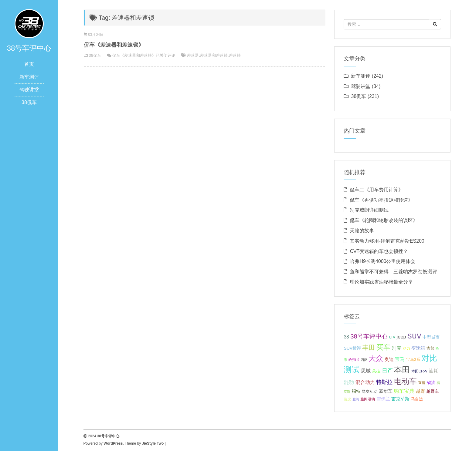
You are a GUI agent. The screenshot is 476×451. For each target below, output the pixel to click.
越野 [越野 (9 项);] (420, 391)
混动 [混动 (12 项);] (349, 382)
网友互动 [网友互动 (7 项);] (369, 391)
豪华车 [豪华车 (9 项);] (386, 391)
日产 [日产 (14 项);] (387, 370)
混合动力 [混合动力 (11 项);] (365, 382)
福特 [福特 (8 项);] (356, 391)
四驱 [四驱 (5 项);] (364, 360)
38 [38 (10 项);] (346, 337)
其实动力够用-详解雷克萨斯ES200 (387, 241)
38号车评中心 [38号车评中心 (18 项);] (369, 336)
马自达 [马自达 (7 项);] (417, 399)
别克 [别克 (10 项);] (396, 348)
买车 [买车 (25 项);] (383, 347)
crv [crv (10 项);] (392, 337)
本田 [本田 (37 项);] (402, 370)
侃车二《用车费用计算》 (376, 190)
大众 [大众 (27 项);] (376, 358)
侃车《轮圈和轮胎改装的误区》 (384, 220)
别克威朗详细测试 (369, 210)
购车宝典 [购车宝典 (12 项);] (404, 391)
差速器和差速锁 (214, 55)
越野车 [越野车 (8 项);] (433, 391)
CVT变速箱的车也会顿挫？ (379, 251)
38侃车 (29, 102)
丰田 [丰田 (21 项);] (369, 348)
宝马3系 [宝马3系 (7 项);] (413, 360)
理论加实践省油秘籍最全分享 (381, 282)
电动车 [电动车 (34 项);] (405, 381)
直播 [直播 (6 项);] (422, 383)
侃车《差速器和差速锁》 (114, 45)
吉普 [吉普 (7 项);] (430, 348)
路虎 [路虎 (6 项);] (347, 399)
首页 (29, 64)
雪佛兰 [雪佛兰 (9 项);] (383, 399)
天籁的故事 (362, 231)
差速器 (193, 55)
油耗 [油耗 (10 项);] (433, 371)
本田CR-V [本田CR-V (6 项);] (419, 371)
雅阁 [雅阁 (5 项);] (356, 399)
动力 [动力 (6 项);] (406, 348)
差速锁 (235, 55)
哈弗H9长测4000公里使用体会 (382, 261)
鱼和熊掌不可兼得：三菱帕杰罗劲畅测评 (393, 272)
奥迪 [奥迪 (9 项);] (389, 359)
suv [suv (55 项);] (414, 335)
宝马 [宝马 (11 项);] (400, 359)
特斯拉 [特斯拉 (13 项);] (384, 382)
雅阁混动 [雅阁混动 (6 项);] (368, 399)
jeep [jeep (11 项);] (401, 337)
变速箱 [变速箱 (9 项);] (418, 348)
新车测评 (29, 77)
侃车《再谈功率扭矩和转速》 (381, 200)
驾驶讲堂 (29, 90)
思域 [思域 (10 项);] (366, 371)
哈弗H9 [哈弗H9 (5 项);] (354, 360)
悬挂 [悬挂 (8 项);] (376, 371)
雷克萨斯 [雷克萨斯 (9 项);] (400, 399)
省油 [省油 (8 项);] (431, 382)
